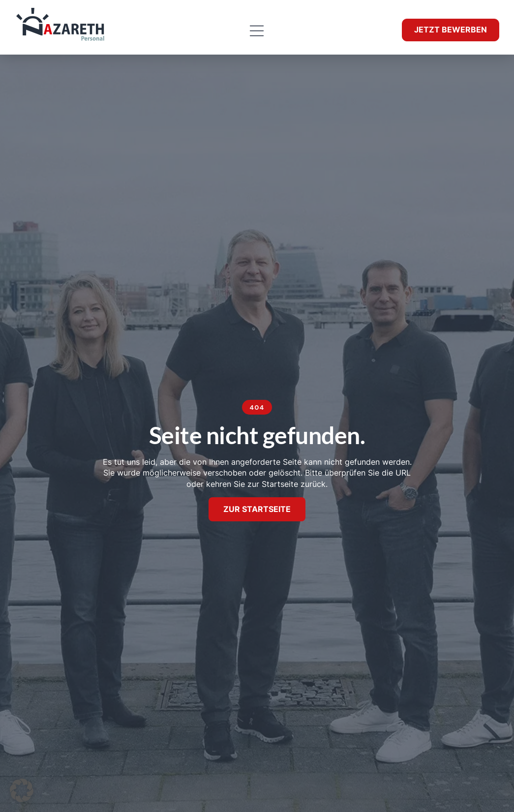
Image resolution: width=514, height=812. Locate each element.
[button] (257, 31)
